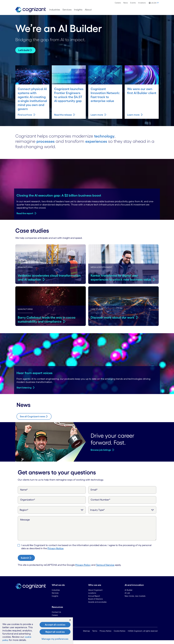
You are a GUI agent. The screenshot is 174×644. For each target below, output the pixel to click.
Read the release (63, 119)
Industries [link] (56, 594)
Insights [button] (78, 10)
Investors (142, 3)
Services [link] (55, 597)
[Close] (70, 620)
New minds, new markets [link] (135, 600)
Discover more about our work (113, 317)
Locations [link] (92, 597)
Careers (118, 3)
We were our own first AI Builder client (140, 93)
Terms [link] (95, 635)
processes (47, 145)
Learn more (97, 119)
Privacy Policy (83, 569)
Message (25, 523)
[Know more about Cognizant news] (34, 420)
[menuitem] (118, 3)
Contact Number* (100, 503)
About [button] (88, 10)
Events (133, 3)
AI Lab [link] (127, 597)
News (126, 3)
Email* (94, 493)
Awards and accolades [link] (97, 606)
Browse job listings (101, 454)
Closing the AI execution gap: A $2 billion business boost (59, 199)
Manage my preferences (55, 639)
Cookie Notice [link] (120, 635)
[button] (153, 3)
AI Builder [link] (129, 594)
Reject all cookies (55, 632)
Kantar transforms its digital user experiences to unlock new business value (117, 279)
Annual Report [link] (94, 600)
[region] (36, 631)
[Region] (52, 514)
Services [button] (67, 10)
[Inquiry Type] (122, 514)
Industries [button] (55, 10)
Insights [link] (55, 600)
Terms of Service (105, 569)
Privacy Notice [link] (105, 635)
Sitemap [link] (86, 635)
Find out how (25, 119)
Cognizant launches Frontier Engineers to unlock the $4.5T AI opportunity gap (69, 97)
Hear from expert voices (35, 377)
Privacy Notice (55, 552)
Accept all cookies (55, 625)
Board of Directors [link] (96, 603)
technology (105, 140)
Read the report (25, 217)
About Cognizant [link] (95, 594)
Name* (24, 493)
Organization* (28, 503)
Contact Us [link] (56, 616)
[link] (30, 10)
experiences (99, 145)
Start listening (24, 391)
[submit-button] (26, 562)
